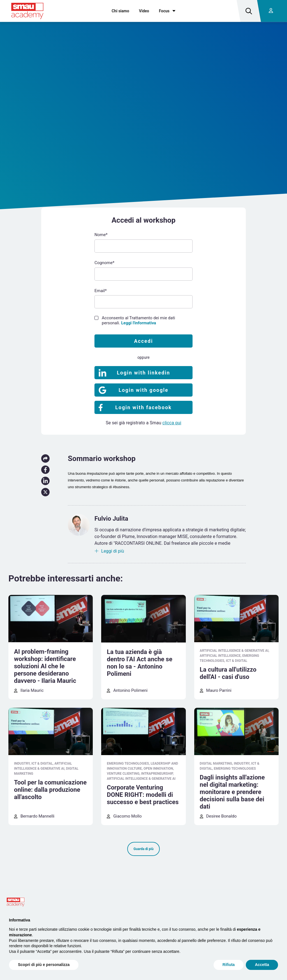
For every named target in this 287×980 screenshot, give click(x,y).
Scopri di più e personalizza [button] (44, 965)
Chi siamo (120, 11)
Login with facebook (143, 407)
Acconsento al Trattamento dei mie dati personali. (138, 320)
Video (144, 11)
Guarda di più (143, 849)
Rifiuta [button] (229, 965)
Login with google (143, 390)
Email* (101, 291)
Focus (164, 11)
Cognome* (104, 263)
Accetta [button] (262, 965)
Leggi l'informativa (139, 323)
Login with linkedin (143, 373)
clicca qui (172, 423)
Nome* (101, 235)
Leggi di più (113, 551)
